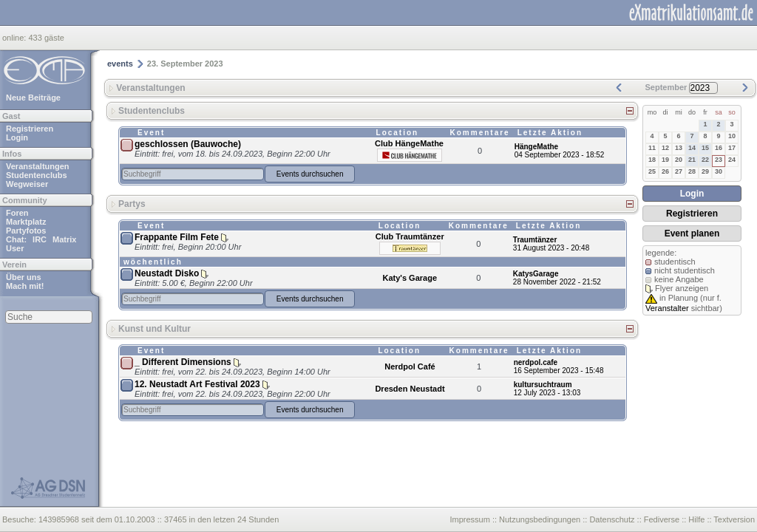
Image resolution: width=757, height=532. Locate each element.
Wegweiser (27, 184)
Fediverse (662, 519)
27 (679, 171)
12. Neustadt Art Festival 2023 (197, 384)
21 (692, 160)
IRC (40, 239)
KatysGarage (536, 274)
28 (692, 171)
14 (692, 148)
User (15, 248)
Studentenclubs (37, 175)
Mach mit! (25, 286)
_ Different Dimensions (183, 362)
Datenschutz (612, 519)
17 (732, 148)
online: (15, 38)
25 (652, 171)
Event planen (692, 233)
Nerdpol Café (410, 366)
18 (652, 160)
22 (705, 160)
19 (665, 160)
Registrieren (30, 129)
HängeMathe (536, 147)
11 (652, 148)
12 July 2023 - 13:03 (547, 393)
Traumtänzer (535, 240)
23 (719, 160)
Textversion (734, 519)
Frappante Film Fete (177, 237)
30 (719, 171)
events (120, 64)
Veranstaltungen (38, 166)
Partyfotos (26, 231)
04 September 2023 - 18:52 (560, 155)
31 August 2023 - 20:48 (551, 248)
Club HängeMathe (409, 143)
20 (679, 160)
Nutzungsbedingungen (540, 519)
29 (705, 171)
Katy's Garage (410, 278)
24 (732, 160)
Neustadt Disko (167, 273)
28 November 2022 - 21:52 (557, 282)
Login (17, 137)
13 (679, 148)
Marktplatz (26, 222)
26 (665, 171)
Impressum (469, 519)
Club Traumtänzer (410, 236)
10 (732, 136)
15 (705, 148)
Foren (17, 213)
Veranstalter (667, 308)
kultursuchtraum (543, 385)
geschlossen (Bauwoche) (188, 144)
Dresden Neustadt (410, 389)
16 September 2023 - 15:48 (559, 371)
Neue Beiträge (33, 98)
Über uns (24, 277)
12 (665, 148)
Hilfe (696, 519)
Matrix (64, 239)
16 (719, 148)
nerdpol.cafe (536, 362)
